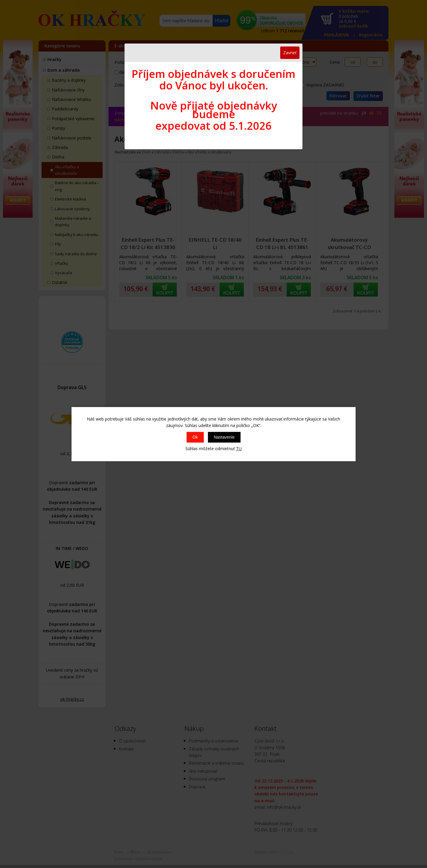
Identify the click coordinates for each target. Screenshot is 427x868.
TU (239, 449)
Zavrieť (290, 53)
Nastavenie (224, 437)
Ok (195, 437)
